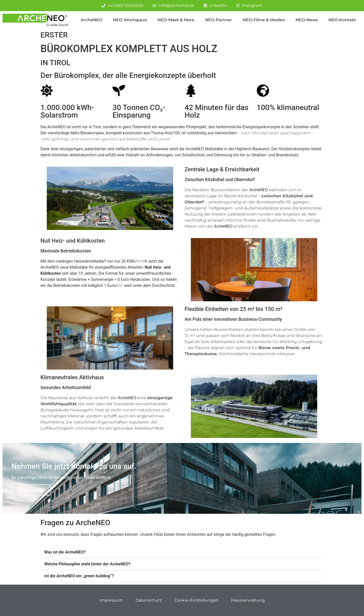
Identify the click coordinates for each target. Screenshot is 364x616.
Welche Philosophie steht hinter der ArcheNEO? (87, 564)
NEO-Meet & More (176, 20)
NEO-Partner (219, 20)
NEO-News (307, 20)
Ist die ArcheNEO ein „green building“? (79, 576)
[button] (182, 552)
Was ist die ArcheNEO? (65, 552)
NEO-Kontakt (342, 20)
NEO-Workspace (130, 20)
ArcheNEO (92, 20)
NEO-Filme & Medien (264, 20)
